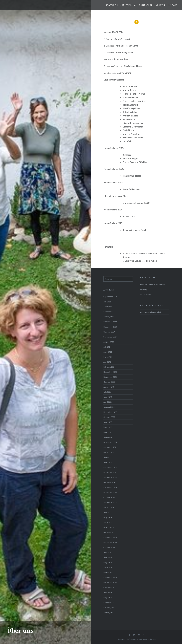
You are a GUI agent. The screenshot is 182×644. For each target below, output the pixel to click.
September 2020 (110, 477)
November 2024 (110, 327)
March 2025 (108, 312)
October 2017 (109, 588)
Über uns (161, 5)
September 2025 (110, 297)
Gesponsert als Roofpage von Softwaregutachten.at (137, 639)
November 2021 (110, 442)
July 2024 (107, 347)
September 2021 (110, 447)
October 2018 (109, 547)
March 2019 (108, 527)
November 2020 (110, 472)
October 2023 (109, 382)
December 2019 (110, 487)
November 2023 (110, 377)
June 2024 (108, 352)
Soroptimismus (128, 5)
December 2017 (110, 577)
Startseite (112, 5)
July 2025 (107, 302)
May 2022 (108, 427)
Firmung (143, 289)
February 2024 (109, 367)
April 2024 (108, 362)
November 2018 (110, 542)
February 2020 (109, 482)
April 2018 (108, 567)
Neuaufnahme (145, 294)
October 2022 (109, 417)
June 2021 (108, 462)
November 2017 (110, 583)
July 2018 (107, 552)
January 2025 (109, 317)
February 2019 (109, 532)
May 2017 (108, 598)
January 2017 (109, 613)
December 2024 (110, 322)
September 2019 (110, 502)
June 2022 (108, 422)
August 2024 (109, 342)
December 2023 (110, 372)
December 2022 (110, 412)
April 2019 (108, 522)
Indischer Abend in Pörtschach (152, 284)
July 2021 (107, 457)
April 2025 (108, 307)
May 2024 (108, 357)
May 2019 (108, 517)
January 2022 (109, 437)
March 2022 (108, 432)
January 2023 (109, 407)
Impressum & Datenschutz (151, 312)
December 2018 (110, 537)
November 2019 (110, 492)
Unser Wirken (146, 5)
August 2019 (109, 507)
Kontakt (173, 5)
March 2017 (108, 603)
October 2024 (109, 332)
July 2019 (107, 512)
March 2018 (108, 572)
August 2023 (109, 387)
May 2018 (108, 562)
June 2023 (108, 397)
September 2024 (110, 337)
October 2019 (109, 497)
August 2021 (109, 452)
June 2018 (108, 557)
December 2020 (110, 467)
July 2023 (107, 392)
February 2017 (109, 608)
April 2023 (108, 402)
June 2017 (108, 593)
